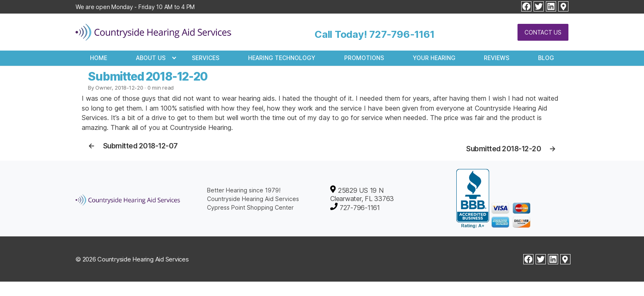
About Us (151, 58)
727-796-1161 (402, 34)
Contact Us (543, 32)
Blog (546, 58)
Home (99, 58)
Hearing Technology (282, 58)
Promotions (364, 58)
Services (206, 58)
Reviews (497, 58)
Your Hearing (434, 58)
